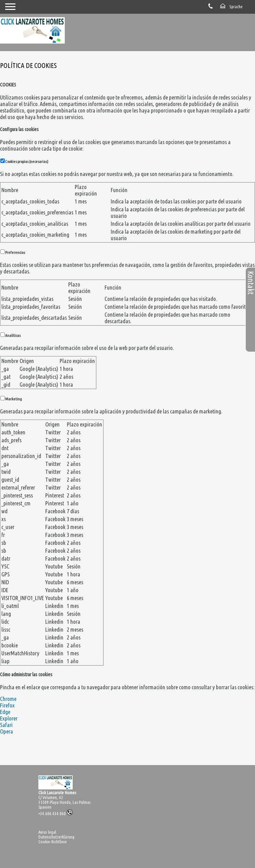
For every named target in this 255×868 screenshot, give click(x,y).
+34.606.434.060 (56, 813)
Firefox (7, 705)
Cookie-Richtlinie (53, 842)
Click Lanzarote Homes (57, 793)
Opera (7, 731)
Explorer (9, 718)
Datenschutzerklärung (56, 837)
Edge (5, 712)
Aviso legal (47, 832)
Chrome (8, 699)
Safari (6, 725)
